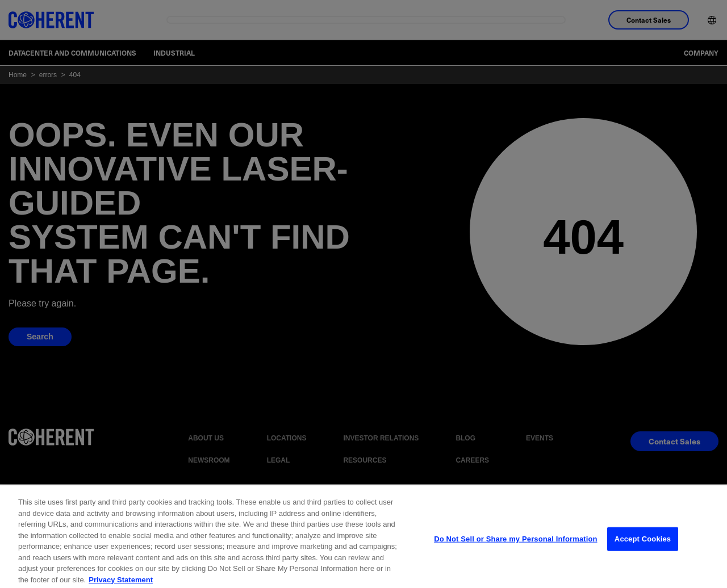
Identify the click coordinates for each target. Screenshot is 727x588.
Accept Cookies (643, 549)
